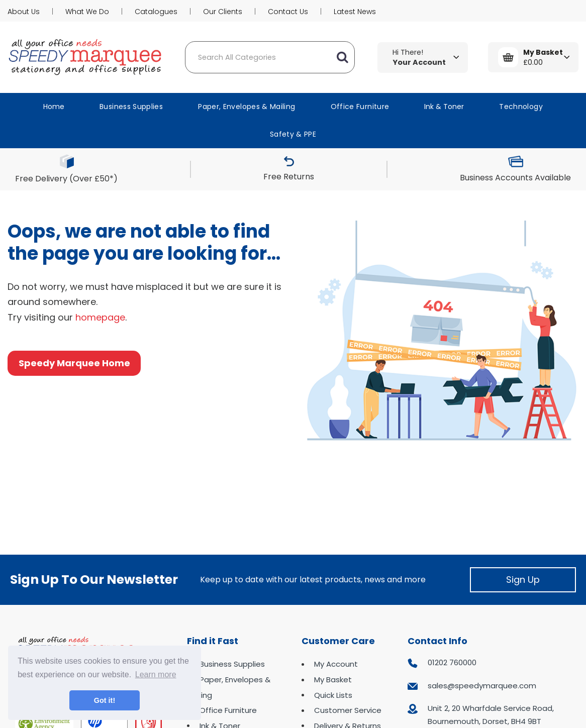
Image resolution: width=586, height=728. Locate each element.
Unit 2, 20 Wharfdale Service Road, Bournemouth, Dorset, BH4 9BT (491, 715)
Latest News (355, 12)
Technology (521, 107)
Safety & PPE (293, 134)
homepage (100, 317)
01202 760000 (452, 662)
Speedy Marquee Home (74, 363)
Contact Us (288, 12)
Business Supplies (131, 107)
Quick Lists (333, 695)
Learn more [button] (156, 674)
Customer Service (348, 710)
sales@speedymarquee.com (482, 686)
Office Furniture (360, 107)
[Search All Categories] (270, 57)
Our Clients (223, 12)
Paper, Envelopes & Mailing (247, 107)
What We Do (87, 12)
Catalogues (156, 12)
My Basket (333, 680)
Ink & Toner (444, 107)
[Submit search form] (342, 57)
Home (54, 107)
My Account (336, 664)
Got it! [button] (105, 700)
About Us (24, 12)
